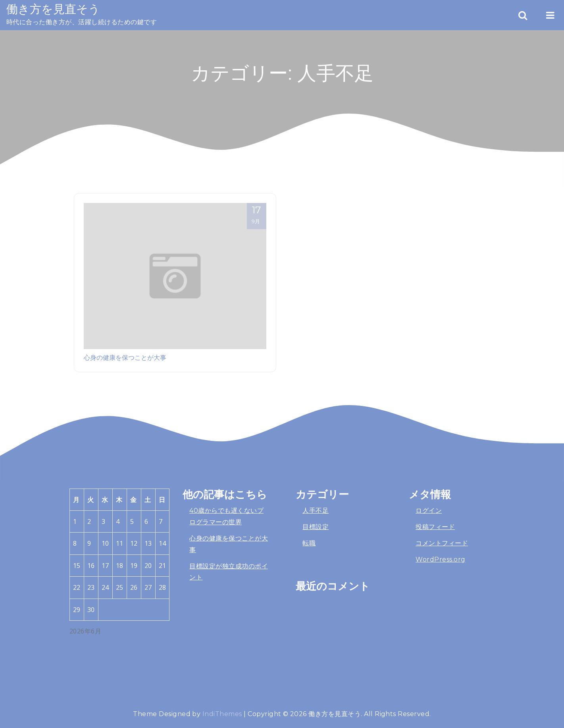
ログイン (429, 511)
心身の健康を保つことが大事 (125, 357)
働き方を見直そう (53, 9)
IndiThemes (222, 714)
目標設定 (316, 527)
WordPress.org (440, 559)
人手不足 (316, 511)
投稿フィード (435, 527)
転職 (309, 543)
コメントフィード (442, 543)
